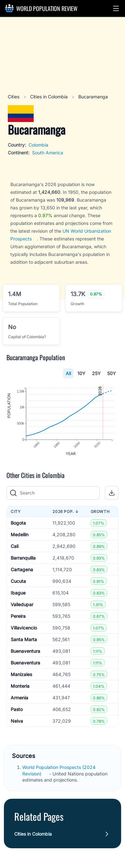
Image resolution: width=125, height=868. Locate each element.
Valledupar (22, 604)
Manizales (21, 674)
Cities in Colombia (50, 97)
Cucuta (18, 581)
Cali (15, 546)
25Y (96, 373)
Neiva (17, 721)
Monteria (20, 686)
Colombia (38, 145)
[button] (116, 8)
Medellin (20, 534)
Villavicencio (24, 628)
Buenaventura (25, 651)
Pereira (18, 616)
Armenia (19, 698)
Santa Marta (24, 639)
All (68, 373)
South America (48, 153)
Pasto (17, 709)
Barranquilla (23, 558)
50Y (112, 373)
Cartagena (22, 569)
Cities (14, 97)
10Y (81, 373)
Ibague (18, 593)
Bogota (18, 523)
